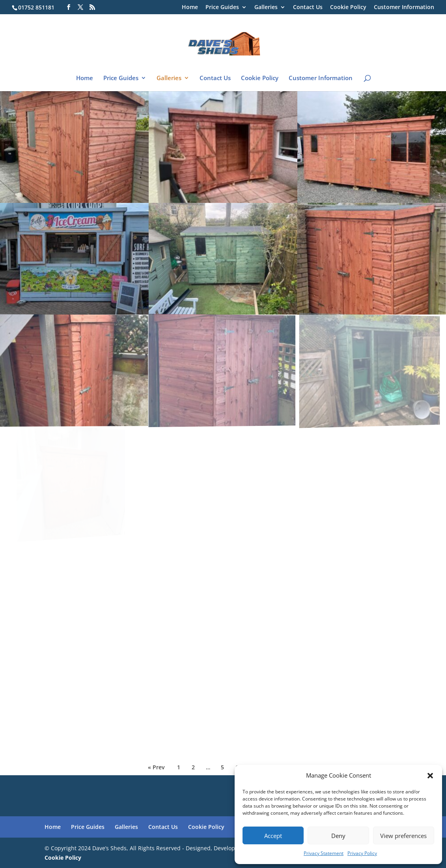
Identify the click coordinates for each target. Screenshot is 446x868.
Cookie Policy (348, 7)
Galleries (266, 7)
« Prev (156, 767)
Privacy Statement (324, 853)
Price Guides (222, 7)
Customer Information (404, 7)
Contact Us (308, 7)
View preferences (403, 836)
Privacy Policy (362, 853)
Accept (273, 836)
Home (190, 7)
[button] (430, 776)
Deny (338, 836)
